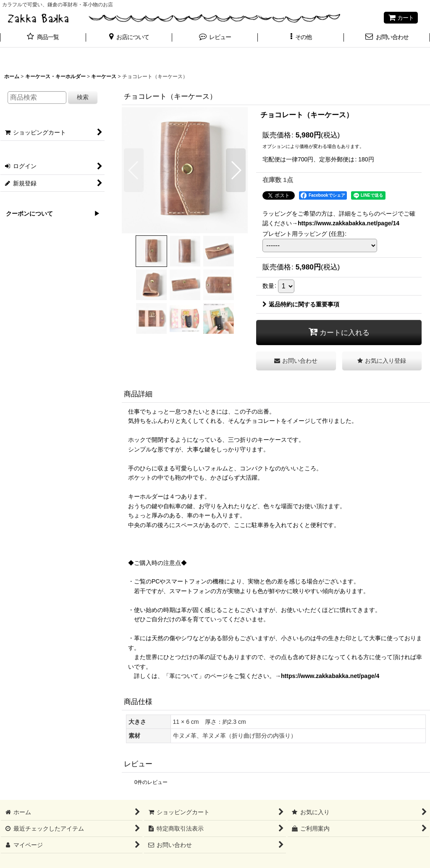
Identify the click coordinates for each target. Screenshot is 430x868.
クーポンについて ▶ (50, 214)
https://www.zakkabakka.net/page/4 (330, 676)
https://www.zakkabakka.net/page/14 (349, 223)
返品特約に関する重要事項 (301, 304)
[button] (129, 38)
